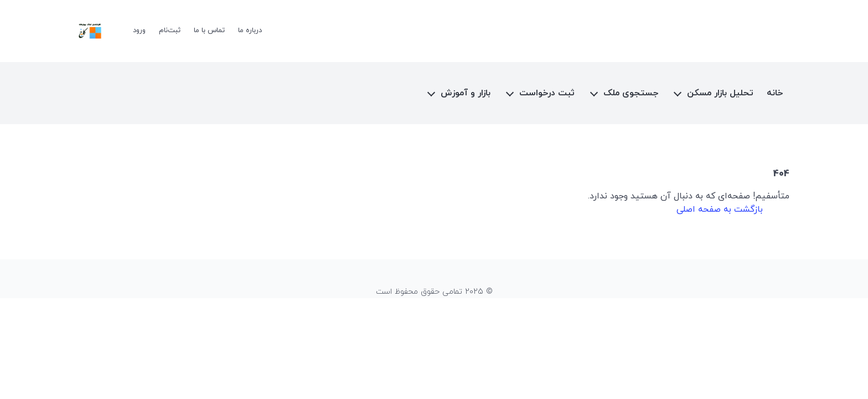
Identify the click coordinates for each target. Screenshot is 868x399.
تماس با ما (209, 30)
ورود (139, 30)
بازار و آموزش (466, 93)
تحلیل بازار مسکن (720, 93)
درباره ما (250, 30)
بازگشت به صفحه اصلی (720, 209)
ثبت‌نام (170, 30)
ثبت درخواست (547, 93)
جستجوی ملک (631, 93)
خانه (775, 93)
